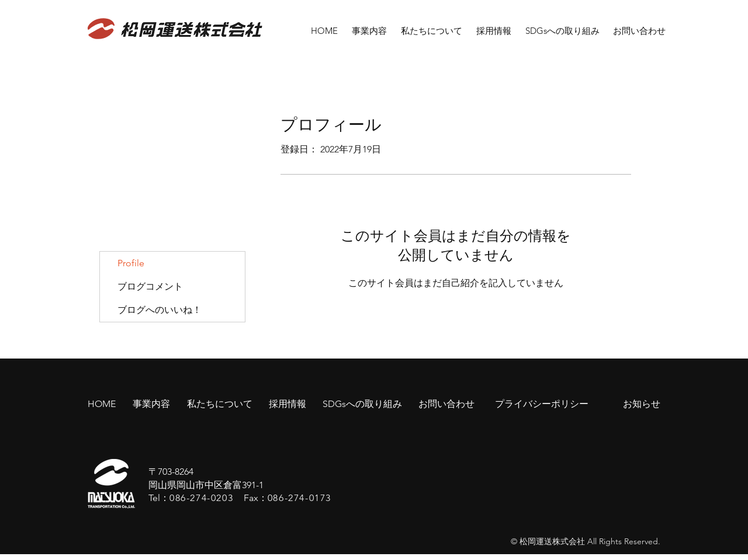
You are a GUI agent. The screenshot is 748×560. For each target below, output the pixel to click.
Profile (131, 263)
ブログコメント (150, 286)
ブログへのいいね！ (160, 310)
